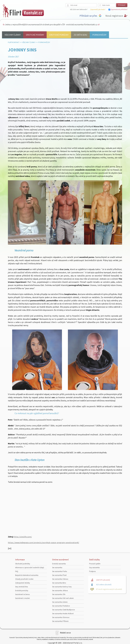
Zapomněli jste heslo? (98, 9)
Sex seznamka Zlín (59, 594)
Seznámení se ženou (22, 594)
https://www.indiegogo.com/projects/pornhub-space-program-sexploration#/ (44, 542)
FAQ (17, 571)
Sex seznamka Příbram (60, 621)
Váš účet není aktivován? (79, 9)
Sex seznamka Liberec (60, 602)
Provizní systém (95, 564)
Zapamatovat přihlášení (119, 9)
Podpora (92, 571)
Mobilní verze (65, 633)
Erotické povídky (35, 35)
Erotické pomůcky (59, 35)
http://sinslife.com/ (23, 537)
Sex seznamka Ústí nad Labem (63, 598)
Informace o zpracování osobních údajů (30, 568)
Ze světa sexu (80, 35)
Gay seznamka (94, 568)
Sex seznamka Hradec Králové (63, 614)
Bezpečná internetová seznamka (27, 575)
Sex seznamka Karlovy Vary (62, 587)
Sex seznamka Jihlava (60, 591)
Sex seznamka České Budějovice (63, 610)
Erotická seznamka (59, 564)
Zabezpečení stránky (23, 583)
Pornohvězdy (99, 35)
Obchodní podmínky (23, 564)
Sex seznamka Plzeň (59, 575)
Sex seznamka (57, 568)
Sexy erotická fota (22, 587)
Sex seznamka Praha (60, 571)
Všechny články (13, 35)
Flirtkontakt (14, 42)
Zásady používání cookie (24, 579)
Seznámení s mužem (23, 598)
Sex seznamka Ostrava (60, 579)
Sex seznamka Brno (59, 583)
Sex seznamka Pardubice (61, 606)
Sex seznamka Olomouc (61, 617)
